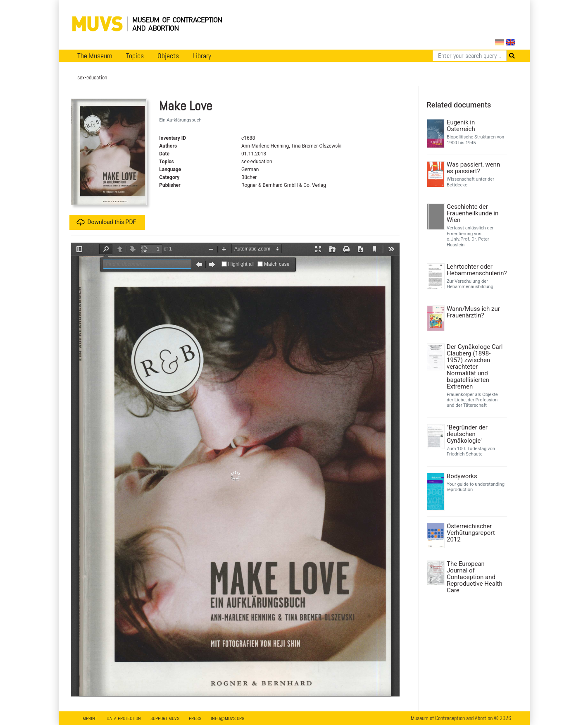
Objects (168, 56)
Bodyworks (462, 476)
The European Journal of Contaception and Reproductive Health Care (475, 577)
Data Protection (124, 718)
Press (195, 718)
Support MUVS (165, 718)
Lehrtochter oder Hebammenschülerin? (476, 270)
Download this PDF (106, 222)
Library (202, 56)
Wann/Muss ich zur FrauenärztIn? (473, 312)
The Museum (95, 56)
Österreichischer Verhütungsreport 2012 (471, 533)
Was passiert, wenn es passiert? (473, 168)
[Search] (470, 56)
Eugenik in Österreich (461, 126)
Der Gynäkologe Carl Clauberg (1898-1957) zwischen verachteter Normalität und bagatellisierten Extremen (475, 367)
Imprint (89, 718)
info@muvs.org (227, 718)
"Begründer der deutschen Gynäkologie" (467, 434)
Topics (135, 56)
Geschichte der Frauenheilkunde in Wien (473, 213)
